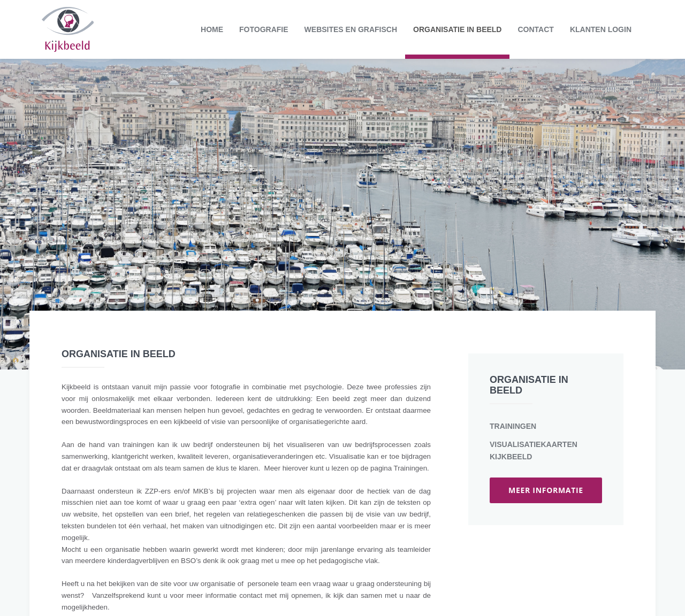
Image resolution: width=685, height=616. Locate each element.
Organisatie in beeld (457, 29)
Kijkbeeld (68, 29)
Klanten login (601, 29)
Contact (535, 29)
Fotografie (264, 29)
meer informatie (546, 490)
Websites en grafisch (351, 29)
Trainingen (513, 426)
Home (212, 29)
